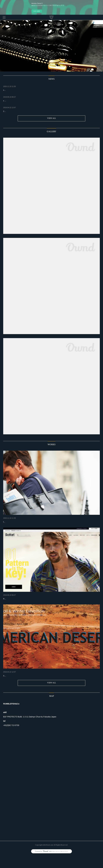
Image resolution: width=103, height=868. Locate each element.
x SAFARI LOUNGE (12, 603)
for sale (6, 526)
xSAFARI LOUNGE (11, 522)
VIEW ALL (51, 118)
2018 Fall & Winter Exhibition (15, 684)
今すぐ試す (37, 11)
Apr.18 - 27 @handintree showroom (16, 688)
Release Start (8, 607)
